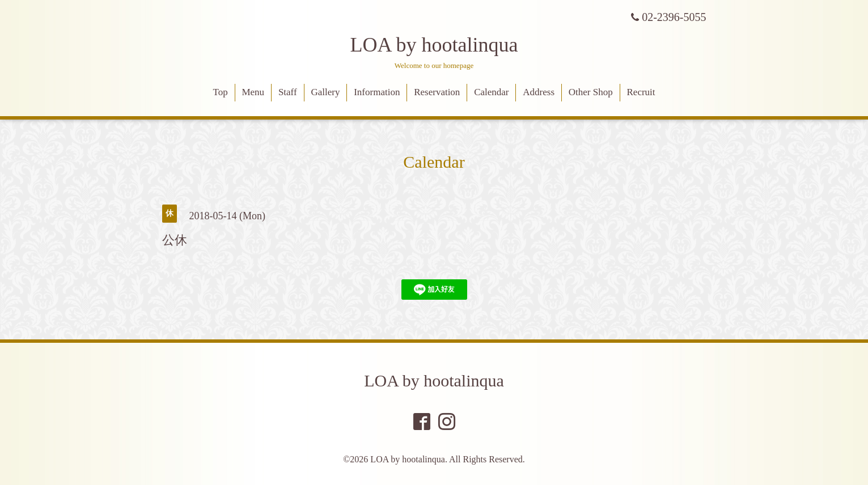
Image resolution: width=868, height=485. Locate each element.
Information (377, 92)
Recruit (641, 92)
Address (539, 92)
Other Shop (591, 92)
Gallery (325, 92)
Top (220, 92)
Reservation (437, 92)
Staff (288, 92)
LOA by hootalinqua (434, 45)
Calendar (491, 92)
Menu (253, 92)
